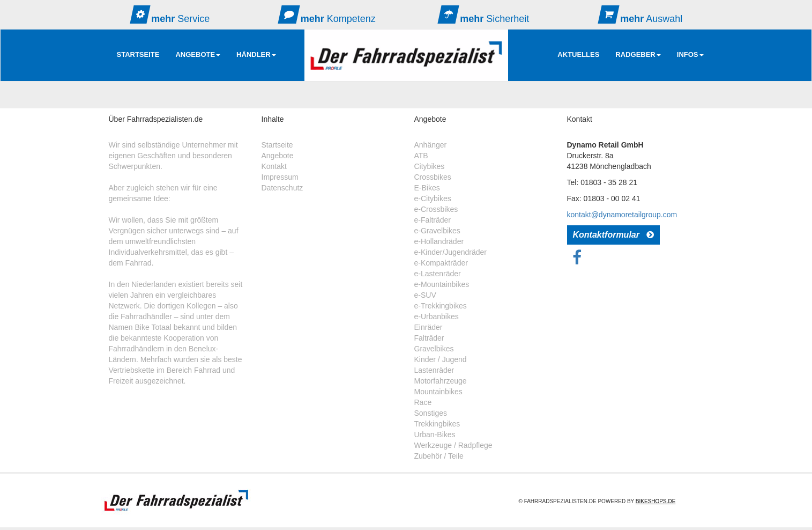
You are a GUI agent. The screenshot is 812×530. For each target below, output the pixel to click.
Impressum (280, 177)
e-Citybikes (433, 198)
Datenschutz (282, 188)
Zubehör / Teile (439, 456)
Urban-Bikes (435, 435)
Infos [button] (690, 54)
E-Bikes (427, 188)
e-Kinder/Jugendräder (450, 252)
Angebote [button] (198, 54)
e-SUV (425, 295)
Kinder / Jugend (441, 359)
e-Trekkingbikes (441, 306)
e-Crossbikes (436, 209)
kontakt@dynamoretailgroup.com (622, 215)
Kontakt (274, 166)
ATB (421, 156)
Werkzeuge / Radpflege (453, 445)
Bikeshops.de (655, 501)
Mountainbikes (438, 392)
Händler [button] (256, 54)
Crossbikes (433, 177)
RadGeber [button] (638, 54)
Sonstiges (431, 413)
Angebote (278, 156)
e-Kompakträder (441, 263)
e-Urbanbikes (437, 316)
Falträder (429, 338)
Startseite (138, 54)
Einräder (429, 327)
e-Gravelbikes (437, 231)
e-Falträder (433, 220)
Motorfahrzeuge (441, 381)
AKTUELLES (578, 54)
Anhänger (431, 145)
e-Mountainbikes (442, 284)
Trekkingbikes (437, 424)
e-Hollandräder (439, 241)
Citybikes (430, 166)
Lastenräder (434, 370)
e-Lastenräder (438, 274)
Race (423, 402)
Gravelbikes (434, 349)
